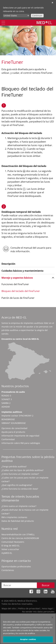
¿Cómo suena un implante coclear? (19, 506)
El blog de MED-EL (11, 546)
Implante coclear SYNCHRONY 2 (17, 416)
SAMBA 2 (6, 403)
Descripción (8, 264)
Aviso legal (47, 608)
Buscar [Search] (46, 585)
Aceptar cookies (28, 639)
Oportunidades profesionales (16, 566)
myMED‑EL (7, 553)
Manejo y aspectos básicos (17, 278)
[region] (28, 629)
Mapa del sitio (9, 608)
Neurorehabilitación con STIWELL (18, 534)
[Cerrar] (52, 617)
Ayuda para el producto (13, 432)
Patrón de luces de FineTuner (18, 298)
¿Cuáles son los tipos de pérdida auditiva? (22, 470)
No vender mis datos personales (38, 612)
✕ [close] (52, 3)
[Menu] (3, 23)
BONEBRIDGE (8, 419)
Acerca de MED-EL (14, 318)
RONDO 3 (6, 396)
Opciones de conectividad (14, 428)
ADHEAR (6, 407)
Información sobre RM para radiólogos (21, 443)
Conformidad (8, 439)
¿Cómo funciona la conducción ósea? (20, 489)
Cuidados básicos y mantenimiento (22, 271)
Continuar (37, 16)
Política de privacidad (29, 608)
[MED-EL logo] (44, 23)
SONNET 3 (7, 399)
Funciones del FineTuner (15, 284)
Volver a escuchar (10, 549)
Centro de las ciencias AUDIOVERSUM (20, 538)
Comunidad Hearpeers (13, 542)
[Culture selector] (16, 16)
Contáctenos (8, 570)
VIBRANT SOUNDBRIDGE (14, 423)
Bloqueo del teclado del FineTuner (21, 291)
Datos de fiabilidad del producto (18, 521)
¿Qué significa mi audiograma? (17, 485)
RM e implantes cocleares (14, 517)
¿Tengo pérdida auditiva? (14, 466)
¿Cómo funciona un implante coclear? (20, 474)
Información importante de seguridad (20, 436)
